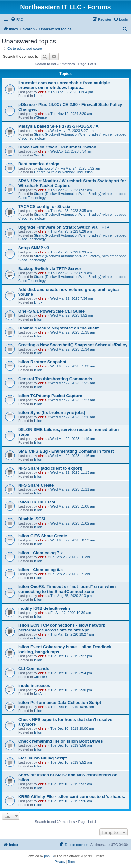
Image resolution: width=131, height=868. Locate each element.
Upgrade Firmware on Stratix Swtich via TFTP (64, 227)
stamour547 (47, 168)
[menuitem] (17, 19)
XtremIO (40, 677)
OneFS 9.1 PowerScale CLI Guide (51, 311)
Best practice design (39, 164)
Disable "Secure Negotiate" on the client (58, 328)
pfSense (40, 117)
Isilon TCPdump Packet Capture (50, 396)
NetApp (40, 694)
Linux (38, 96)
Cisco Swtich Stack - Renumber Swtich (57, 147)
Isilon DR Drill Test (37, 502)
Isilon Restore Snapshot (42, 362)
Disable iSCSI (32, 519)
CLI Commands (34, 669)
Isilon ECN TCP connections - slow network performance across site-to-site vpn (62, 628)
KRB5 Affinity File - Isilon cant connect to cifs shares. (72, 797)
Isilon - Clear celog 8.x (40, 570)
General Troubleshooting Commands (55, 379)
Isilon (38, 319)
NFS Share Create (36, 485)
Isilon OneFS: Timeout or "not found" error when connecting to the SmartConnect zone (67, 589)
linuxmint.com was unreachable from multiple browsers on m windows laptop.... (64, 85)
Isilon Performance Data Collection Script (60, 702)
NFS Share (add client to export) (50, 468)
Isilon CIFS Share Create (43, 536)
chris (42, 92)
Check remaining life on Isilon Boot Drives (61, 741)
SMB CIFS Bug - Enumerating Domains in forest (66, 451)
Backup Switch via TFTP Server (50, 269)
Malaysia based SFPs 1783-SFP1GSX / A (58, 126)
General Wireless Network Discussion (63, 172)
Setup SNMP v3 (34, 248)
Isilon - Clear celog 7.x (40, 553)
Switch (39, 155)
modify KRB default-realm (44, 608)
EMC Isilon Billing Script (42, 758)
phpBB (49, 856)
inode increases (34, 686)
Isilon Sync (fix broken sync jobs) (52, 413)
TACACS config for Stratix (44, 206)
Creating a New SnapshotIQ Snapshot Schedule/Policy (73, 345)
